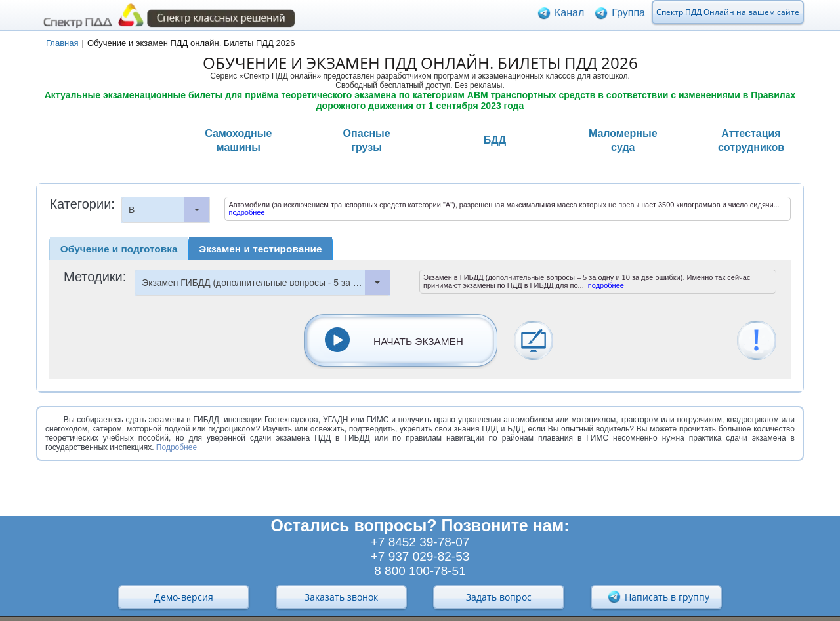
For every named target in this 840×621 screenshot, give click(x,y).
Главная (62, 43)
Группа (628, 16)
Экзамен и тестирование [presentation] (260, 249)
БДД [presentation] (495, 140)
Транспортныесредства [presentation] (110, 140)
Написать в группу (658, 597)
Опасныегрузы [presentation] (367, 140)
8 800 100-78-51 (420, 571)
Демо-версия (184, 597)
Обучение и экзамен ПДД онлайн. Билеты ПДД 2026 (191, 43)
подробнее (246, 212)
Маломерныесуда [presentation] (623, 140)
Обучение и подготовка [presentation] (119, 249)
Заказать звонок (341, 597)
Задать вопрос (499, 597)
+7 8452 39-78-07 (420, 542)
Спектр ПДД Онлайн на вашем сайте (728, 15)
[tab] (98, 142)
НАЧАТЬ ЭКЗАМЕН (418, 341)
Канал (569, 16)
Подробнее (177, 447)
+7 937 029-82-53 (420, 556)
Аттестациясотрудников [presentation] (751, 140)
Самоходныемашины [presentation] (238, 140)
